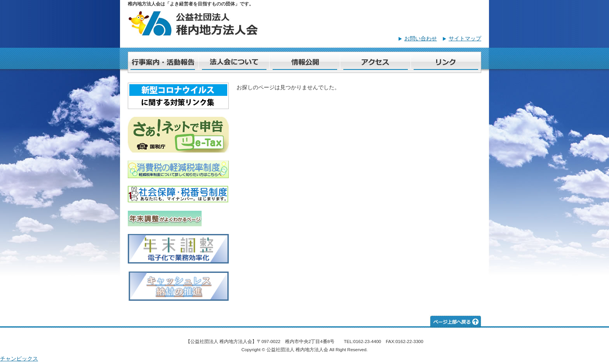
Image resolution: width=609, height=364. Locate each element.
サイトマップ (465, 38)
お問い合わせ (421, 38)
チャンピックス (19, 359)
